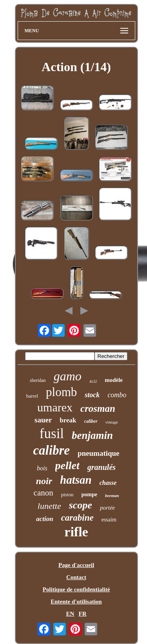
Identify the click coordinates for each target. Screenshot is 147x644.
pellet (67, 465)
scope (81, 505)
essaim (109, 520)
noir (44, 481)
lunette (49, 506)
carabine (77, 518)
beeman (112, 495)
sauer (43, 420)
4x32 (93, 381)
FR (83, 614)
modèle (114, 380)
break (68, 420)
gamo (68, 376)
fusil (52, 434)
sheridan (38, 380)
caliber (91, 421)
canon (44, 493)
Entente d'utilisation (76, 602)
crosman (98, 408)
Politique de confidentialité (76, 589)
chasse (108, 483)
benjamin (92, 435)
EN (70, 614)
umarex (55, 407)
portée (107, 508)
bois (42, 468)
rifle (76, 532)
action (44, 519)
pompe (89, 494)
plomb (61, 392)
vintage (112, 422)
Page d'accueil (76, 565)
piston (67, 494)
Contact (76, 577)
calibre (51, 450)
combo (117, 395)
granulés (102, 467)
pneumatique (99, 453)
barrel (32, 396)
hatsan (76, 480)
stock (92, 395)
